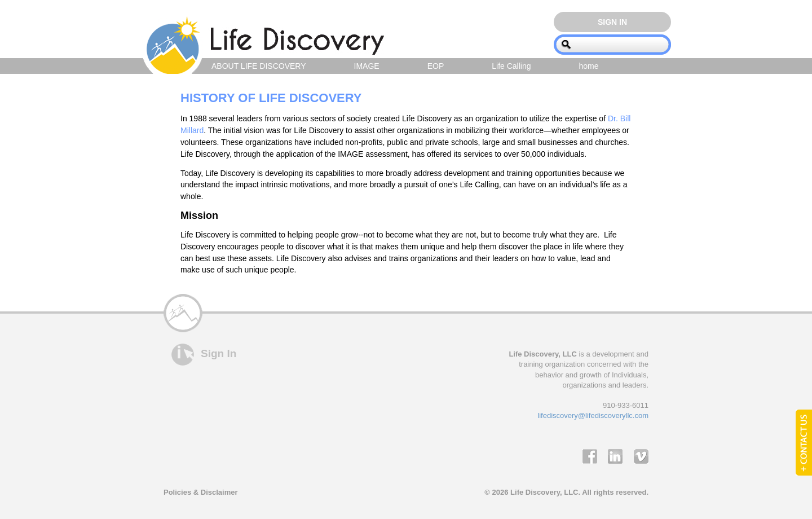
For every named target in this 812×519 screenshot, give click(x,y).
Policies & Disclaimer (201, 492)
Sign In (612, 22)
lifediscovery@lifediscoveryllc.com (593, 415)
